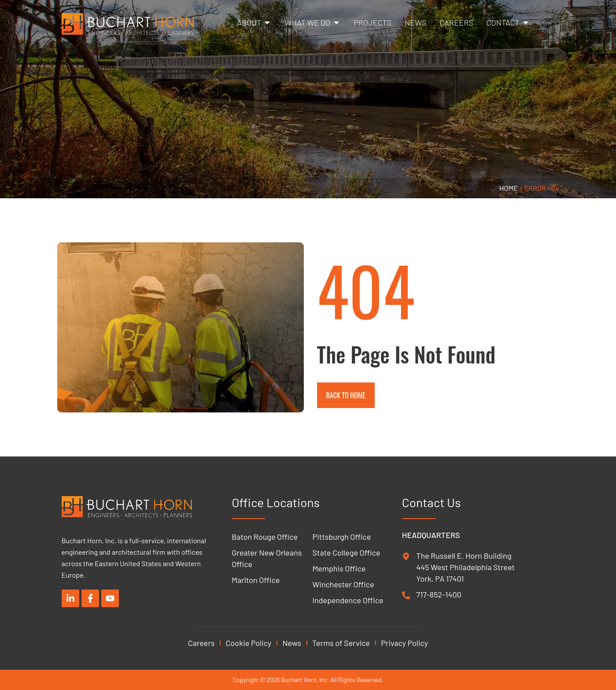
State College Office (347, 553)
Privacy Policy (404, 643)
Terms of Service (341, 643)
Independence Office (348, 600)
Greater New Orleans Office (267, 558)
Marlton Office (256, 580)
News (292, 643)
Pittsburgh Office (342, 537)
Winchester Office (343, 584)
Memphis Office (339, 568)
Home (509, 188)
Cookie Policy (249, 643)
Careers (201, 643)
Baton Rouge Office (265, 537)
